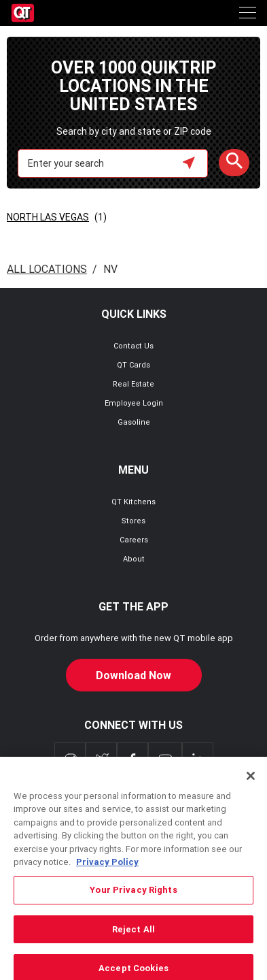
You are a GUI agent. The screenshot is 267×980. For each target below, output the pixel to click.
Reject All (133, 940)
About (134, 559)
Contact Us (133, 346)
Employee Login (134, 403)
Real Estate (133, 384)
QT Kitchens (133, 502)
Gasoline (134, 422)
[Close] (251, 786)
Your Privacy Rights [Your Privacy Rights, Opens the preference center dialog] (133, 900)
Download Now (133, 675)
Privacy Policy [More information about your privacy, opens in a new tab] (107, 872)
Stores (133, 521)
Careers (134, 540)
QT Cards (133, 365)
